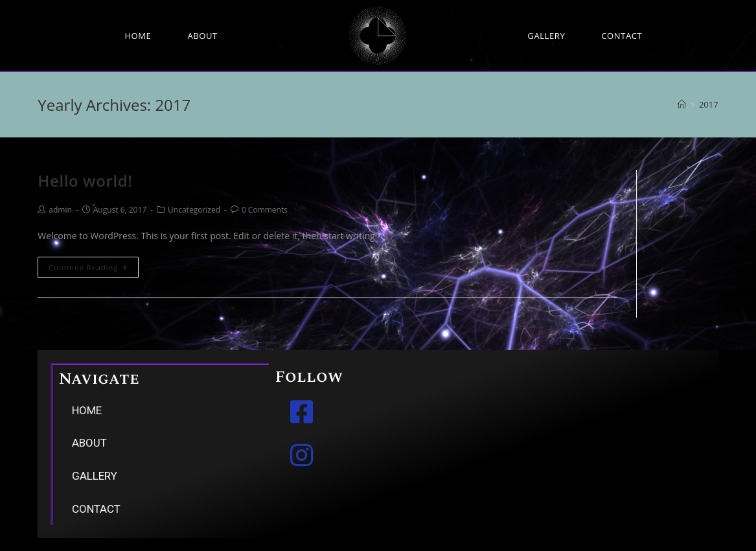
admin (60, 210)
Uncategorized (194, 210)
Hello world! (85, 181)
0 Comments (265, 210)
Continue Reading (88, 267)
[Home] (682, 104)
